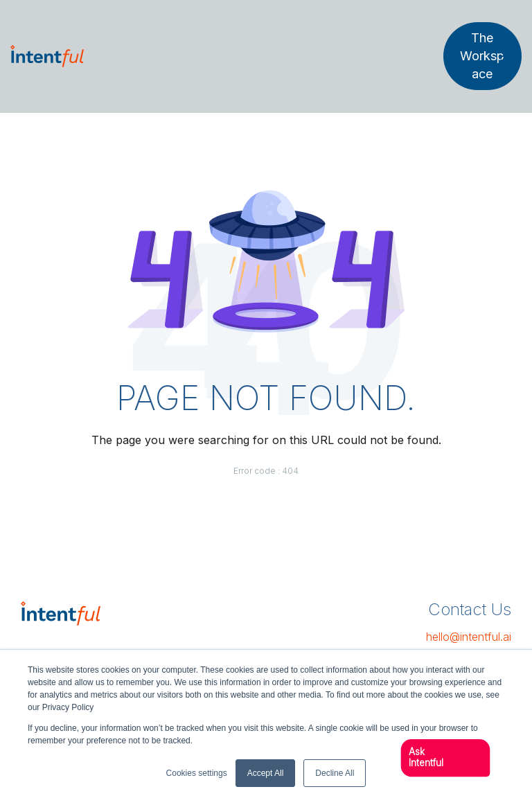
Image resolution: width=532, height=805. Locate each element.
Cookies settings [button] (197, 773)
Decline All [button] (335, 773)
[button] (440, 758)
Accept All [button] (266, 773)
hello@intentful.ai (469, 637)
